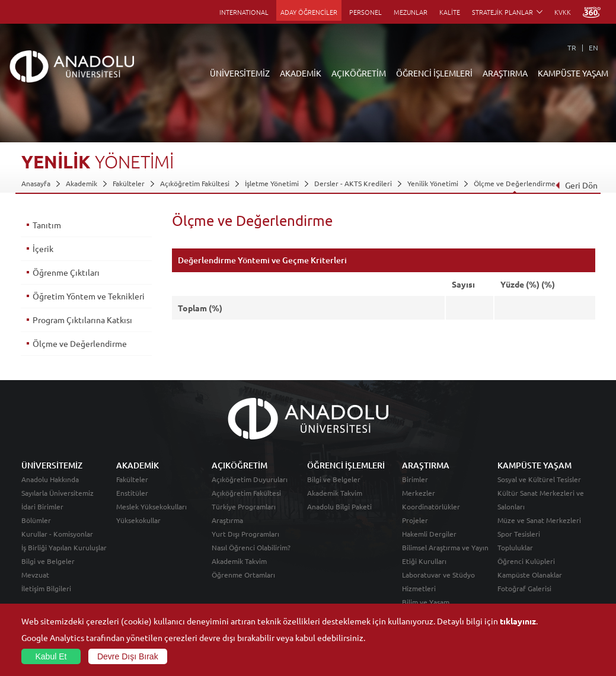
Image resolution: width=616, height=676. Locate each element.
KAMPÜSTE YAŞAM (573, 73)
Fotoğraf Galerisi (524, 588)
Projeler (415, 520)
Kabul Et (51, 656)
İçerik (43, 248)
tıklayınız (518, 621)
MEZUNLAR (411, 12)
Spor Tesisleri (519, 534)
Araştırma (227, 520)
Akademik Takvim (239, 561)
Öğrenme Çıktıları (66, 272)
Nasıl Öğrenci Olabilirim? (251, 547)
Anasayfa (36, 183)
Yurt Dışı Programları (245, 534)
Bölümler (36, 520)
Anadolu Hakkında (50, 479)
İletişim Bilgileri (46, 588)
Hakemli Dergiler (429, 534)
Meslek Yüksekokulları (151, 506)
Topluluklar (515, 547)
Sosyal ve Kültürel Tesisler (539, 479)
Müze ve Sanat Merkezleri (539, 520)
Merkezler (419, 493)
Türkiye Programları (244, 506)
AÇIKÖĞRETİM (359, 73)
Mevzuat (35, 575)
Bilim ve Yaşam (426, 602)
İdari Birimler (42, 506)
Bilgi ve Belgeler (48, 561)
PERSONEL (366, 12)
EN (593, 47)
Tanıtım (47, 225)
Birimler (415, 479)
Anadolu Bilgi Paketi (339, 506)
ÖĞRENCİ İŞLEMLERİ (434, 73)
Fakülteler (129, 183)
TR (572, 47)
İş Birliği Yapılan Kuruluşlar (64, 547)
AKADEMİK (301, 73)
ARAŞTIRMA (505, 73)
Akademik (82, 183)
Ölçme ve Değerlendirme (515, 183)
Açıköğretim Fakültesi (195, 183)
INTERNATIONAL (244, 12)
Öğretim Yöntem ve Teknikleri (89, 296)
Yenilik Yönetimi (433, 183)
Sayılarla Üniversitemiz (58, 493)
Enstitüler (132, 493)
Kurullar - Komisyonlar (57, 534)
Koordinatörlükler (431, 506)
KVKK (563, 12)
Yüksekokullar (138, 520)
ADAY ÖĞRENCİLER (309, 12)
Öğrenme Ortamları (243, 575)
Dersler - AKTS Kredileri (353, 183)
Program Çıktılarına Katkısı (82, 320)
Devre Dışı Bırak (128, 656)
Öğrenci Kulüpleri (526, 561)
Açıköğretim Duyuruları (250, 479)
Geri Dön (576, 185)
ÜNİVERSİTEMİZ (240, 73)
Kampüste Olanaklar (530, 575)
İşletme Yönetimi (272, 183)
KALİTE (450, 12)
